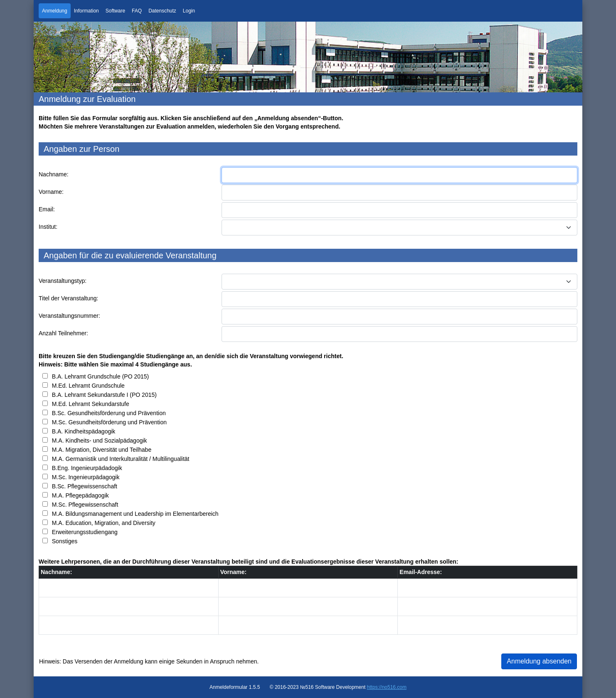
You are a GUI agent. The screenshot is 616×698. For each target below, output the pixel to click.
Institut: (48, 227)
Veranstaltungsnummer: (69, 316)
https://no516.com (387, 687)
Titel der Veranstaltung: (68, 298)
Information (86, 11)
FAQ (137, 11)
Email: (47, 209)
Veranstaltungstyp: (63, 281)
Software (115, 11)
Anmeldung (55, 11)
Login (189, 11)
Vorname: (51, 192)
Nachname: (54, 174)
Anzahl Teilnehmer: (63, 333)
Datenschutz (162, 11)
